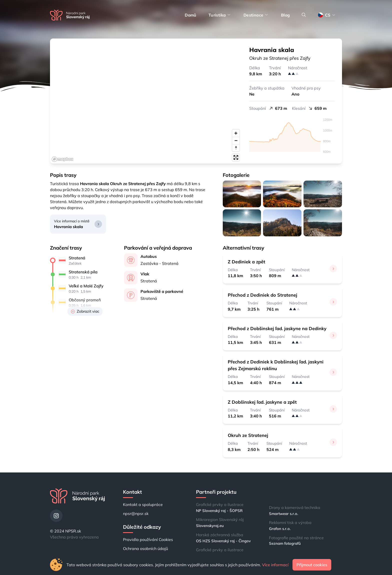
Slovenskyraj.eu (210, 526)
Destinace (256, 15)
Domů (191, 15)
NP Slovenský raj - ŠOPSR (219, 511)
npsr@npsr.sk (136, 513)
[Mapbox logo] (62, 159)
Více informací (275, 565)
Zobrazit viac (85, 311)
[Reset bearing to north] (236, 148)
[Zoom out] (236, 140)
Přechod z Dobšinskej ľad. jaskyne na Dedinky (277, 329)
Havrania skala (68, 227)
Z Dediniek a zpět (246, 262)
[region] (146, 101)
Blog (285, 15)
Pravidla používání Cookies (148, 539)
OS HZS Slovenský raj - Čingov (223, 541)
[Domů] (70, 15)
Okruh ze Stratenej (248, 435)
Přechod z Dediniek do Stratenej (262, 295)
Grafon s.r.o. (280, 529)
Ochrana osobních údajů (145, 548)
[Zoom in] (236, 133)
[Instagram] (56, 516)
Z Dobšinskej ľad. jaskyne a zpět (262, 402)
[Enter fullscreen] (236, 157)
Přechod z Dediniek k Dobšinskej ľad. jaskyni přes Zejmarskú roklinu (276, 365)
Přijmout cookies (312, 565)
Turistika (220, 15)
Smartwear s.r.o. (284, 514)
